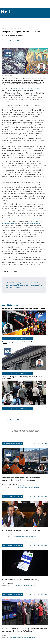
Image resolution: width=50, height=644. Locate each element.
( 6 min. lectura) (12, 444)
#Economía (29, 486)
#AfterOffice (14, 28)
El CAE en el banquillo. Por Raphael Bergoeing (20, 580)
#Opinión (19, 28)
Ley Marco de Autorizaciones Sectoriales (27, 89)
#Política (33, 537)
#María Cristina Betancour (26, 488)
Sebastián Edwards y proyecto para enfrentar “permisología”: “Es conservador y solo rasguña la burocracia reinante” (24, 285)
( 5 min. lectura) (12, 497)
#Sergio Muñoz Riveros (28, 637)
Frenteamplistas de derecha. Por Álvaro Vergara (22, 531)
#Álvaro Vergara (19, 537)
